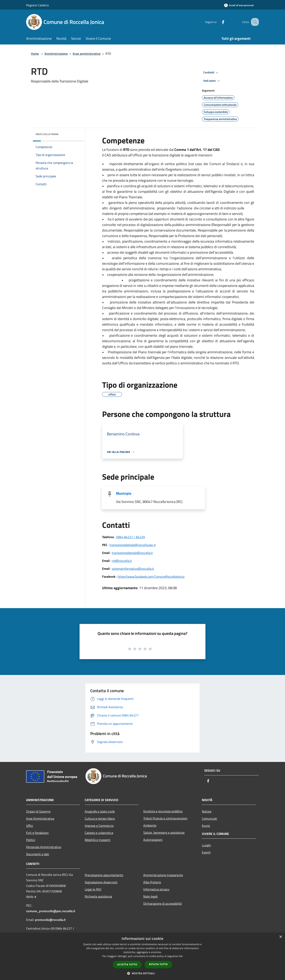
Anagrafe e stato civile (100, 811)
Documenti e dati (38, 854)
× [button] (281, 937)
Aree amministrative (87, 54)
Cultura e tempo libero (100, 818)
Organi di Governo (38, 811)
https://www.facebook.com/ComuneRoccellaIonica (151, 576)
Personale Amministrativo (44, 847)
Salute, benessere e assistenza (164, 833)
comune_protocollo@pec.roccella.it (51, 911)
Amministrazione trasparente (163, 875)
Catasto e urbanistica (99, 833)
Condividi (211, 73)
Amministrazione (56, 54)
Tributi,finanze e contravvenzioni (165, 818)
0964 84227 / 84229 (131, 537)
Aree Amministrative (40, 818)
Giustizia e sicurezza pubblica (163, 811)
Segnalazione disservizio (101, 882)
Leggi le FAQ (93, 889)
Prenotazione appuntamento (104, 875)
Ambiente (150, 825)
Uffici (30, 826)
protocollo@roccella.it (50, 920)
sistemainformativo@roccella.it (133, 569)
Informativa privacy (156, 889)
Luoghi (206, 845)
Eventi (206, 852)
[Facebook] (219, 22)
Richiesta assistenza (98, 896)
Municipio (124, 493)
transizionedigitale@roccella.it (132, 553)
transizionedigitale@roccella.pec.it (133, 545)
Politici (31, 840)
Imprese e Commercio (99, 826)
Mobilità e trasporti (98, 840)
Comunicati (209, 818)
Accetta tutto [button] (127, 964)
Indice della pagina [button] (47, 134)
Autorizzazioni (153, 840)
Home (35, 54)
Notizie (207, 811)
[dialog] (142, 956)
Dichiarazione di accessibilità (162, 903)
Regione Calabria (37, 5)
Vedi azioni (212, 81)
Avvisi (206, 826)
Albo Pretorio (152, 882)
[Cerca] (254, 22)
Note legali (151, 896)
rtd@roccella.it (122, 561)
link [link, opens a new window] (181, 956)
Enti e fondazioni (37, 833)
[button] (142, 973)
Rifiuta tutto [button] (158, 964)
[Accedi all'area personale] (239, 5)
